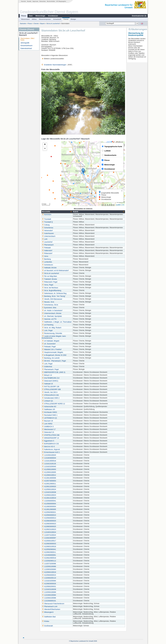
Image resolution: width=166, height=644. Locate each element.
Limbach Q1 (47, 401)
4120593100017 (49, 541)
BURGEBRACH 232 (50, 444)
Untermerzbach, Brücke (51, 313)
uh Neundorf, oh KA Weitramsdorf (55, 271)
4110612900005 (49, 509)
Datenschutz (42, 1)
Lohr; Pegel (47, 331)
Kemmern (46, 215)
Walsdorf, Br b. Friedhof (52, 349)
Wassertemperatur (45, 19)
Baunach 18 (47, 421)
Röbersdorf (47, 253)
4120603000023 (49, 524)
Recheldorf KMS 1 (50, 415)
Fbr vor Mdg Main (49, 276)
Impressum (35, 1)
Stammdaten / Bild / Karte (27, 39)
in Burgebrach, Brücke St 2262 (54, 355)
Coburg (46, 225)
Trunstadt (46, 219)
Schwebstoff (57, 19)
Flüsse (23, 16)
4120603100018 (49, 547)
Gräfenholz (47, 367)
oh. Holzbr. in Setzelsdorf (52, 311)
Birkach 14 (47, 375)
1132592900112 (49, 561)
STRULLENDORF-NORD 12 (53, 404)
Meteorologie (40, 16)
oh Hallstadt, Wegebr (51, 341)
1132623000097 (49, 538)
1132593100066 (49, 567)
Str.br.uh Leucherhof (53, 23)
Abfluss (34, 19)
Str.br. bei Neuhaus (50, 288)
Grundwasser (53, 16)
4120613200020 (49, 487)
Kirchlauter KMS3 (49, 412)
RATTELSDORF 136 (50, 387)
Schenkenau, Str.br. (50, 305)
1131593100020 (49, 455)
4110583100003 (49, 469)
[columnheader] (57, 212)
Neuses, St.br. (48, 302)
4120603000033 (49, 544)
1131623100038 (49, 492)
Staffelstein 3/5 (48, 409)
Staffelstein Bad (49, 617)
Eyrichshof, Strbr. (49, 308)
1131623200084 (49, 581)
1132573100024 (49, 535)
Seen (31, 16)
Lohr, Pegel (47, 364)
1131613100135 (49, 464)
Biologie (73, 19)
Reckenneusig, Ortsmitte (52, 333)
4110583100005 (49, 472)
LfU (123, 205)
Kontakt (29, 1)
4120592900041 (49, 549)
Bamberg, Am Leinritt (51, 358)
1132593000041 (49, 501)
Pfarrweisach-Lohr (50, 606)
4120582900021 (49, 512)
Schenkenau (47, 228)
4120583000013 (49, 518)
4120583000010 (49, 515)
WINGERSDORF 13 (50, 438)
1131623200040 (49, 467)
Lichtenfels (47, 262)
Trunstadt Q (47, 222)
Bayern (42, 23)
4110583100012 (49, 475)
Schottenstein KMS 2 (51, 398)
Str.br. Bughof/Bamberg (51, 291)
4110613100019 (49, 498)
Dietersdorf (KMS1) (50, 381)
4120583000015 (49, 575)
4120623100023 (49, 529)
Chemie (66, 19)
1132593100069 (49, 592)
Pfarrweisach (48, 245)
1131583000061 (49, 555)
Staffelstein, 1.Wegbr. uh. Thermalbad (57, 322)
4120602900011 (49, 552)
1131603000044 (49, 458)
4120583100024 (49, 489)
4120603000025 (49, 527)
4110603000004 (49, 507)
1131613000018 (49, 461)
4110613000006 (49, 478)
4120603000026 (49, 584)
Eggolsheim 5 (48, 441)
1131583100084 (49, 595)
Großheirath (47, 626)
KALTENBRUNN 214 (51, 378)
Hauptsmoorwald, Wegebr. (53, 352)
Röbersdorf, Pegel (50, 282)
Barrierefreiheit (51, 1)
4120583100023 (49, 495)
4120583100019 (49, 572)
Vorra (45, 256)
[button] (83, 171)
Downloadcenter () (139, 16)
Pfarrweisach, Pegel (50, 369)
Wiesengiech (48, 612)
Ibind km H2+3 (48, 447)
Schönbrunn (47, 265)
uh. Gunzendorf (49, 344)
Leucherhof (47, 242)
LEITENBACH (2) (49, 418)
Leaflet (118, 205)
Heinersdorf (47, 231)
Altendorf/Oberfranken (51, 609)
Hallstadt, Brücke (49, 268)
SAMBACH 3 (48, 427)
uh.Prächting (48, 325)
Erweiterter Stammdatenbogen (54, 65)
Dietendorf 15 (48, 432)
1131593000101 (49, 601)
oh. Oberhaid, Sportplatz (52, 316)
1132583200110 (49, 578)
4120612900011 (49, 484)
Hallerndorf (47, 251)
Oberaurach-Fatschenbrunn (53, 604)
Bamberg (46, 259)
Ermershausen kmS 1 (51, 452)
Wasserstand (25, 19)
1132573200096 (49, 564)
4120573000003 (49, 481)
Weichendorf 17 (49, 429)
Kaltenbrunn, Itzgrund (51, 449)
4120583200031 (49, 586)
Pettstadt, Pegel (49, 347)
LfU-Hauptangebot (61, 1)
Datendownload (26, 48)
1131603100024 (49, 532)
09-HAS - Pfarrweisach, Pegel (54, 361)
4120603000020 (49, 521)
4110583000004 (49, 504)
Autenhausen (48, 233)
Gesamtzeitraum (26, 46)
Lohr (45, 239)
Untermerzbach (49, 236)
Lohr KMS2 (47, 424)
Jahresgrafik (25, 43)
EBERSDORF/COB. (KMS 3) (53, 372)
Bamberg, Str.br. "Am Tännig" (54, 296)
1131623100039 (49, 589)
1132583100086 (49, 598)
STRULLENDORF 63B (51, 389)
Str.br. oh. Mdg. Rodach (51, 328)
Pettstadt (46, 248)
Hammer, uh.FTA (49, 319)
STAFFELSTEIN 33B (51, 435)
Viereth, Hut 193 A (50, 392)
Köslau (45, 621)
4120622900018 (49, 558)
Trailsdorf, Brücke (49, 279)
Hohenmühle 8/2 (49, 407)
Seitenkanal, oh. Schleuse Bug (54, 293)
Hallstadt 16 (47, 384)
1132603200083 (49, 569)
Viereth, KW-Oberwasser (52, 299)
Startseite (23, 1)
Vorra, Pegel (47, 285)
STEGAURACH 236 (50, 395)
